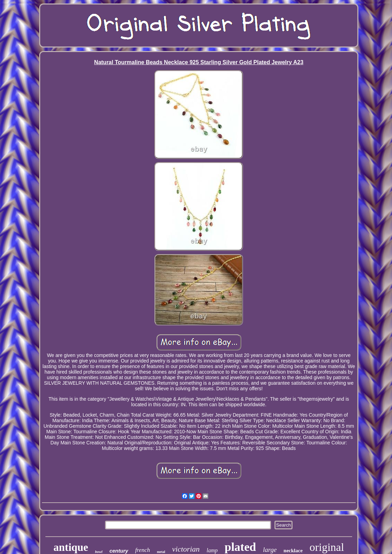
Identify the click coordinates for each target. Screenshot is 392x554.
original (327, 547)
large (270, 550)
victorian (186, 549)
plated (240, 547)
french (143, 550)
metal (161, 552)
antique (71, 547)
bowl (99, 552)
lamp (212, 550)
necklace (293, 551)
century (119, 551)
